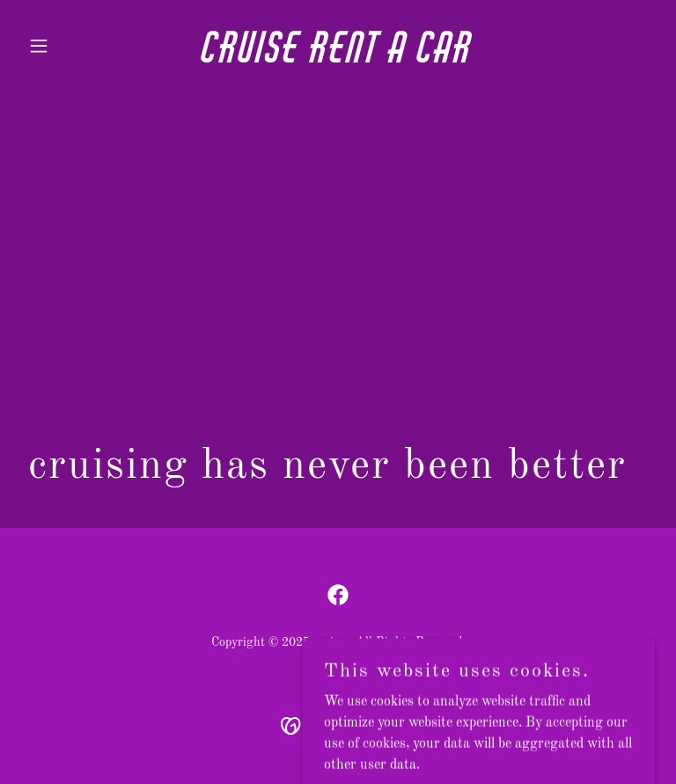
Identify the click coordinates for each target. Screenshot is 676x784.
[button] (69, 46)
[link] (338, 59)
